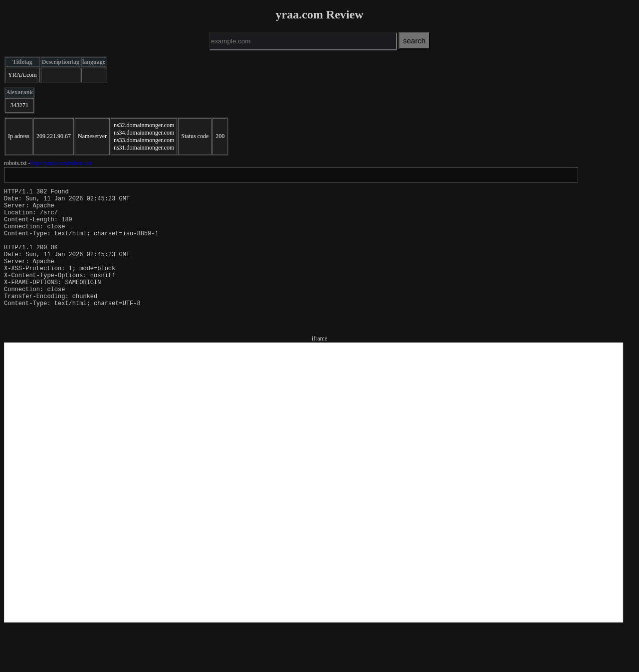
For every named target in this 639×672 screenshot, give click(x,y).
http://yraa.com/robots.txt (61, 163)
